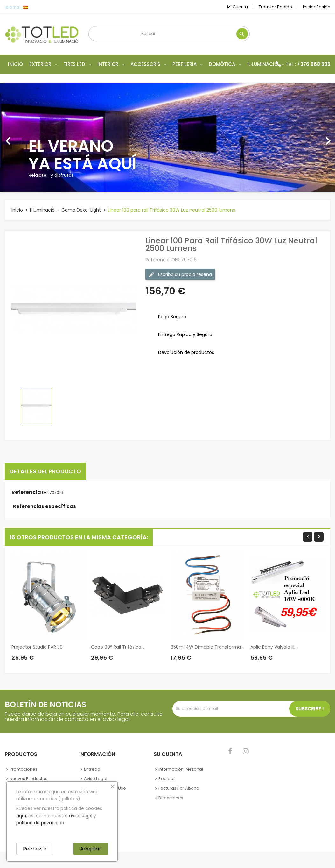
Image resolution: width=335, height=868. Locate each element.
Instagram (246, 751)
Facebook (230, 751)
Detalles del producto (45, 471)
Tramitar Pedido (275, 7)
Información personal (181, 769)
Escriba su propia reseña (180, 274)
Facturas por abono (179, 788)
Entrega (92, 769)
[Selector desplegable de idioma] (40, 7)
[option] (167, 138)
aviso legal (81, 816)
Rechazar (35, 849)
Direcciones (171, 798)
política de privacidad (40, 823)
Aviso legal (96, 779)
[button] (25, 138)
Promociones (24, 769)
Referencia (26, 492)
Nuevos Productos (28, 779)
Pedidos (167, 779)
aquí (21, 816)
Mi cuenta (237, 7)
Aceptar (91, 849)
